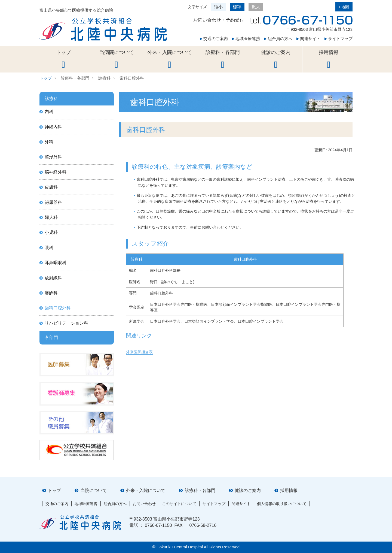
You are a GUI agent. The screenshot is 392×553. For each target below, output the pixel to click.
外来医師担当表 (139, 352)
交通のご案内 (214, 39)
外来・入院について (170, 59)
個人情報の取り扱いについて (282, 504)
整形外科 (53, 157)
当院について (94, 490)
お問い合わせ (144, 504)
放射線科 (53, 278)
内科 (49, 112)
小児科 (51, 232)
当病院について (117, 59)
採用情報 (329, 59)
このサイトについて (179, 504)
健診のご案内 (276, 59)
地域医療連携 (246, 39)
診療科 (104, 78)
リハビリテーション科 (66, 323)
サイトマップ (339, 39)
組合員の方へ (278, 39)
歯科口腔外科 (132, 78)
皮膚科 (51, 187)
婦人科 (51, 217)
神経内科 (53, 127)
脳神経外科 (56, 172)
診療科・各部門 (223, 59)
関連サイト (308, 39)
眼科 (49, 248)
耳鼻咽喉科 (56, 263)
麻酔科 (51, 293)
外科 (49, 142)
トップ (63, 59)
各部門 (51, 338)
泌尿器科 (53, 202)
